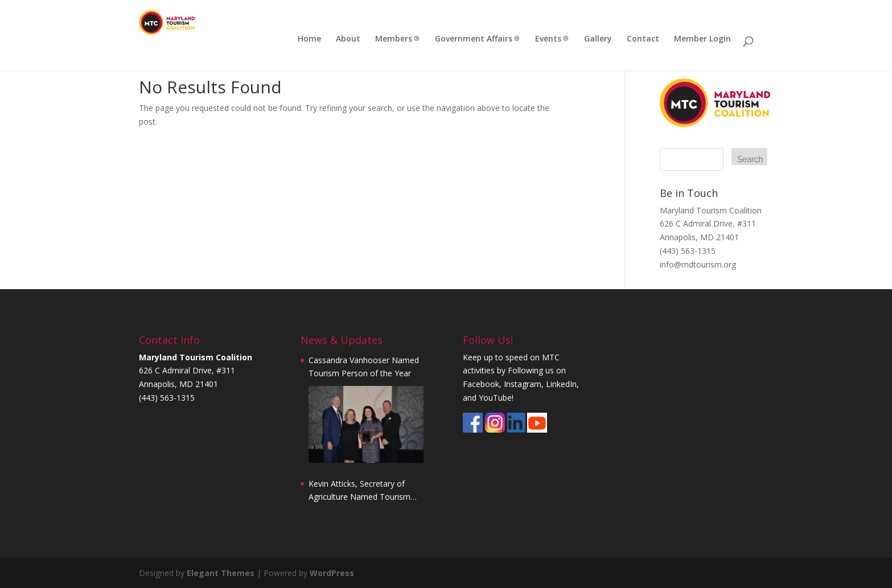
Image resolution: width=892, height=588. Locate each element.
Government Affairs (474, 39)
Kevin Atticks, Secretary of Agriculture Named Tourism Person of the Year (359, 491)
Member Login (702, 39)
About (348, 39)
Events (548, 39)
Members (394, 39)
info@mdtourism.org (698, 264)
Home (309, 39)
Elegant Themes (221, 573)
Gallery (598, 39)
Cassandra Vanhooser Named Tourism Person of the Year (364, 367)
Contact (643, 39)
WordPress (332, 573)
